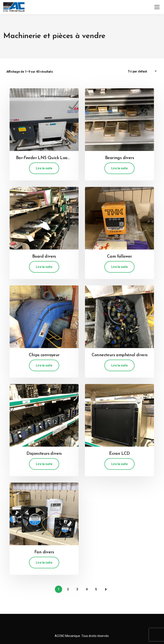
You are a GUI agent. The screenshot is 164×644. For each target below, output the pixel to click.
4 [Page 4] (87, 589)
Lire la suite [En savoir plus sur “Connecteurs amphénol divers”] (119, 365)
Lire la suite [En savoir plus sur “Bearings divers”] (119, 168)
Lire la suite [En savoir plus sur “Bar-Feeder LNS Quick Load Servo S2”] (44, 168)
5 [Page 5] (96, 589)
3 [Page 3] (77, 589)
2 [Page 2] (68, 589)
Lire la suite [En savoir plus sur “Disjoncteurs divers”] (44, 464)
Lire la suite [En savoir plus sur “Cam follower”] (119, 267)
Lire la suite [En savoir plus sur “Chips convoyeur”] (44, 365)
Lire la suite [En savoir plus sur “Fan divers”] (44, 563)
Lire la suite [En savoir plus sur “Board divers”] (44, 267)
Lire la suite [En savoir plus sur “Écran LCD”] (119, 464)
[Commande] (143, 71)
